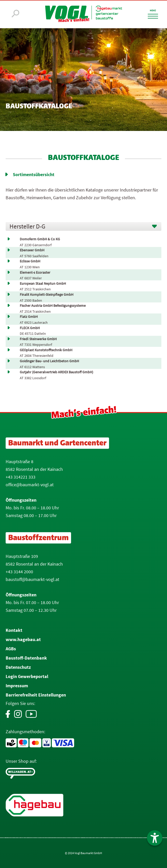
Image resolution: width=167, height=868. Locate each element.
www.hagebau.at (23, 639)
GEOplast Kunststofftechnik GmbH (46, 350)
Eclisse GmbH (30, 261)
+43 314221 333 (21, 477)
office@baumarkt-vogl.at (30, 485)
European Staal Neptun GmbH (43, 284)
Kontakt (14, 630)
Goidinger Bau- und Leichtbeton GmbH (49, 361)
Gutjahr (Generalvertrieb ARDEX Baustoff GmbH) (56, 372)
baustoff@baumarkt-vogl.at (32, 579)
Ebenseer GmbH (32, 250)
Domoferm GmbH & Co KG (40, 239)
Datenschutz (18, 667)
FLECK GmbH (30, 328)
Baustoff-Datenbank (26, 658)
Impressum (17, 686)
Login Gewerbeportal (27, 676)
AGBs (11, 649)
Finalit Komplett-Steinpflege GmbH (47, 295)
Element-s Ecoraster (35, 273)
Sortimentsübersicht (34, 174)
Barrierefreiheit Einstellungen (36, 695)
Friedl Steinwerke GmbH (38, 339)
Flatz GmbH (29, 317)
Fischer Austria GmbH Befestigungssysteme (53, 306)
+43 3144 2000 (19, 572)
